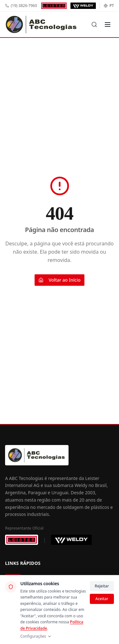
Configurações (36, 636)
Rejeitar (102, 586)
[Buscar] (94, 24)
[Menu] (108, 24)
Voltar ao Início (60, 280)
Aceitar (102, 599)
